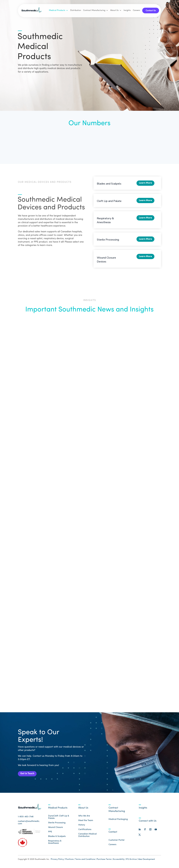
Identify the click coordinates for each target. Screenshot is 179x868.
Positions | (70, 860)
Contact (113, 833)
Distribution (76, 10)
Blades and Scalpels (109, 184)
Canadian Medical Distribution (87, 836)
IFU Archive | (132, 860)
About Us (116, 10)
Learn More (145, 184)
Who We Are (84, 817)
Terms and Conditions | (86, 860)
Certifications (85, 830)
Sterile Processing (108, 240)
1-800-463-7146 (26, 818)
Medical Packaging (118, 820)
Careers (137, 10)
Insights (127, 10)
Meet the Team (86, 821)
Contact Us (151, 11)
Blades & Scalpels (57, 837)
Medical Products (59, 10)
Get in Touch (28, 774)
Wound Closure (55, 828)
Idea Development (147, 860)
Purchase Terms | (105, 860)
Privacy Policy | (58, 860)
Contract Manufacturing (96, 10)
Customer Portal (116, 841)
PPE (50, 833)
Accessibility (119, 860)
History (82, 826)
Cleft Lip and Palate (109, 201)
